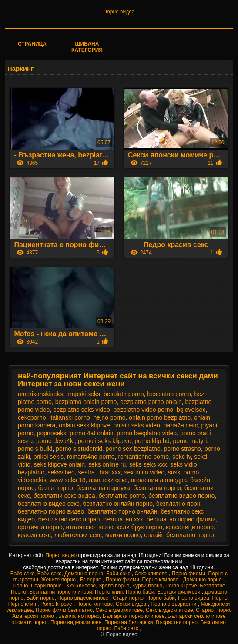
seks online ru (107, 464)
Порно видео (62, 555)
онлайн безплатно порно (179, 535)
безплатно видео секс (49, 504)
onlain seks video (137, 425)
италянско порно (90, 527)
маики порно (123, 535)
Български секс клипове (197, 616)
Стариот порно (214, 610)
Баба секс (22, 574)
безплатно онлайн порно (118, 504)
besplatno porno (169, 394)
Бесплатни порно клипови (60, 592)
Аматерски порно (34, 616)
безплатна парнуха (103, 488)
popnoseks (52, 433)
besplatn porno (124, 394)
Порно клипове (161, 580)
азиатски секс (108, 480)
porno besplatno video (147, 433)
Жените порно (59, 580)
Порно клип (109, 592)
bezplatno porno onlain (151, 402)
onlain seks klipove (84, 425)
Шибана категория (87, 47)
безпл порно (55, 488)
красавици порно (190, 527)
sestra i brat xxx (100, 472)
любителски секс (78, 535)
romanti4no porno (91, 457)
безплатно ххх (123, 519)
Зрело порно (114, 586)
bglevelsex (191, 410)
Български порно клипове (134, 616)
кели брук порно (139, 527)
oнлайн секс (181, 425)
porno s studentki (79, 449)
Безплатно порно (79, 616)
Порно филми (189, 574)
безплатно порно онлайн (122, 511)
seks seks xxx (148, 464)
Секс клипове (152, 574)
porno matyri (190, 441)
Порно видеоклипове (84, 598)
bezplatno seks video (82, 410)
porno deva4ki (55, 441)
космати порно (30, 622)
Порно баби (140, 592)
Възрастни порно (177, 622)
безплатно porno (122, 496)
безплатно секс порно (69, 519)
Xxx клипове (81, 586)
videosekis (32, 480)
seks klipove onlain (60, 464)
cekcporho (32, 417)
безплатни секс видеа (64, 496)
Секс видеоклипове (119, 610)
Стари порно (47, 586)
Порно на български (129, 622)
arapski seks (83, 394)
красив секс (34, 535)
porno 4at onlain (91, 433)
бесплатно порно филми (181, 519)
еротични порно (40, 527)
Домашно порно (84, 574)
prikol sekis (49, 457)
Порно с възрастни (174, 604)
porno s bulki (35, 449)
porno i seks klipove (105, 441)
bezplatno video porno (144, 410)
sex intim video (144, 472)
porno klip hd (152, 441)
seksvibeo (61, 472)
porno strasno (182, 449)
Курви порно (147, 586)
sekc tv (182, 457)
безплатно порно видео (51, 511)
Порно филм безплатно (64, 610)
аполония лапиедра (159, 480)
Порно (20, 586)
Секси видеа (132, 604)
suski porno (184, 472)
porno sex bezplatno (133, 449)
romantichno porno (143, 457)
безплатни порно (157, 488)
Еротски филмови (179, 592)
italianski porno (69, 417)
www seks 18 (67, 480)
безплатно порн (178, 504)
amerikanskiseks (40, 394)
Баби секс (50, 574)
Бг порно (91, 580)
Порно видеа (119, 12)
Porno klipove (181, 586)
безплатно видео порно (181, 496)
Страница (32, 44)
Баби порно (41, 598)
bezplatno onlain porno (86, 402)
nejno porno (110, 417)
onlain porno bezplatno (160, 417)
